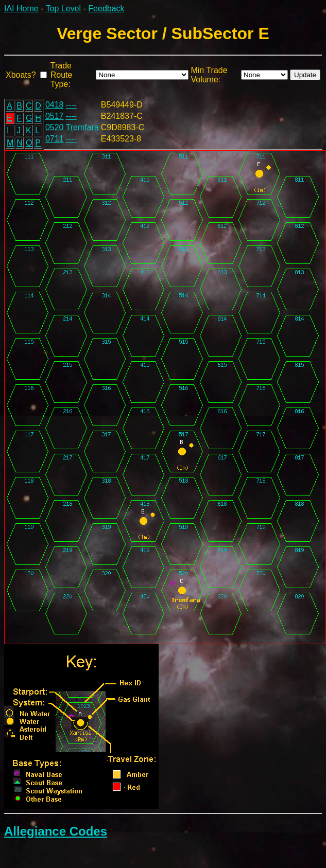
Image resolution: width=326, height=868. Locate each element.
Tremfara (82, 127)
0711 (55, 139)
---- (71, 105)
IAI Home (21, 8)
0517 (55, 116)
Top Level (64, 8)
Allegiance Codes (56, 831)
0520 (55, 127)
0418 (55, 105)
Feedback (106, 8)
